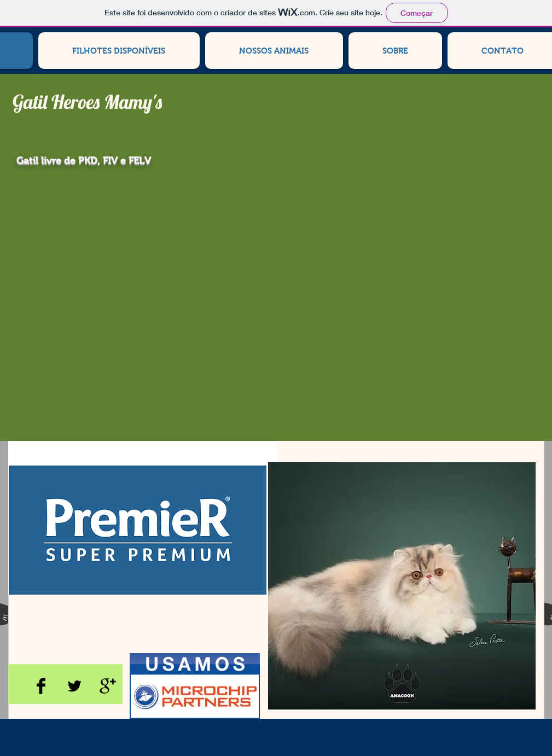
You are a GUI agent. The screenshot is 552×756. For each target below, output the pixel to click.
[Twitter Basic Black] (74, 686)
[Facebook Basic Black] (41, 686)
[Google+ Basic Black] (108, 686)
